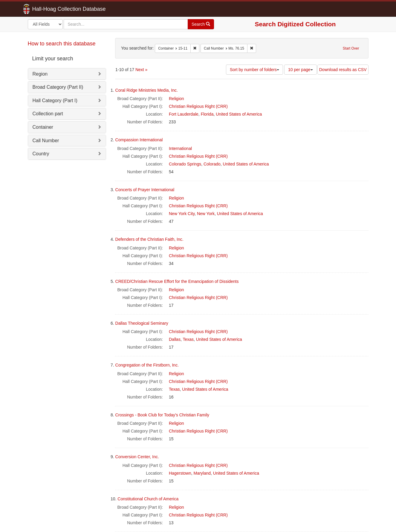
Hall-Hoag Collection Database (50, 9)
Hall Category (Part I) (55, 101)
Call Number (46, 141)
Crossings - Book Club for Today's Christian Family (162, 415)
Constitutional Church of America (148, 499)
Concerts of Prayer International (145, 190)
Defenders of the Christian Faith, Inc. (149, 239)
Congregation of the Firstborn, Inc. (147, 365)
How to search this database (62, 44)
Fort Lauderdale (184, 114)
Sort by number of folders (254, 70)
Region (40, 74)
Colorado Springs (185, 164)
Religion (176, 99)
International (180, 148)
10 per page (301, 70)
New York (206, 214)
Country (41, 154)
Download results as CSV (343, 70)
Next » (141, 70)
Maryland (202, 473)
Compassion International (139, 140)
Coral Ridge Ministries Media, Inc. (147, 90)
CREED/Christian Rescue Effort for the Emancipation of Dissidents (177, 281)
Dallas (175, 339)
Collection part (48, 114)
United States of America (239, 114)
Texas (188, 339)
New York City (182, 214)
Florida (207, 114)
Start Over (351, 48)
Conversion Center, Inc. (137, 457)
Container (43, 127)
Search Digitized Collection (295, 24)
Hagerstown (180, 473)
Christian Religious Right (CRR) (198, 106)
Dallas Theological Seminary (142, 323)
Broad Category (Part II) (58, 87)
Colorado (212, 164)
